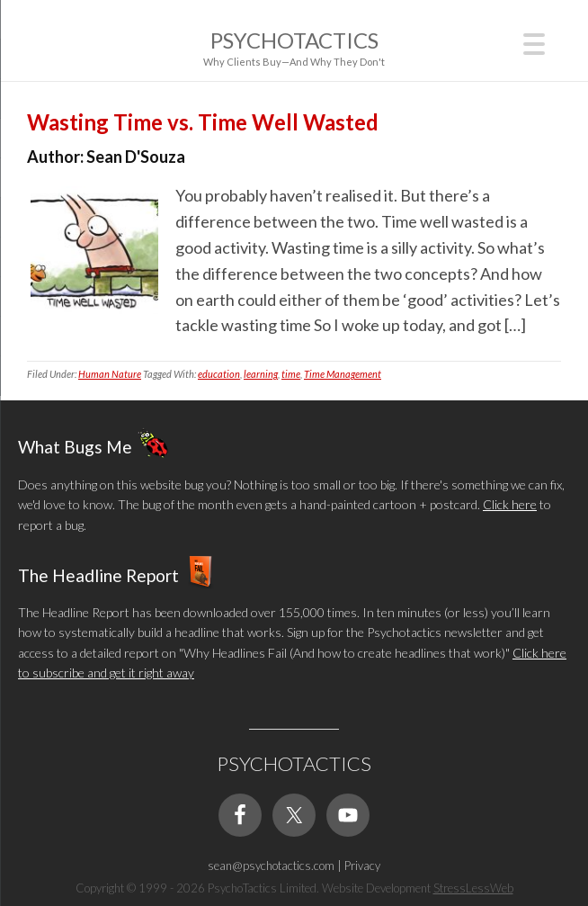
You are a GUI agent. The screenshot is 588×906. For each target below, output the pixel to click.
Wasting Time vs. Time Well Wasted (203, 122)
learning (261, 374)
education (219, 374)
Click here (510, 504)
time (291, 374)
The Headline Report (98, 575)
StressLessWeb (473, 888)
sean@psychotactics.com (271, 866)
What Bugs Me (75, 447)
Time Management (343, 374)
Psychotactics (294, 40)
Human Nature (110, 374)
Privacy (362, 866)
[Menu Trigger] (534, 42)
